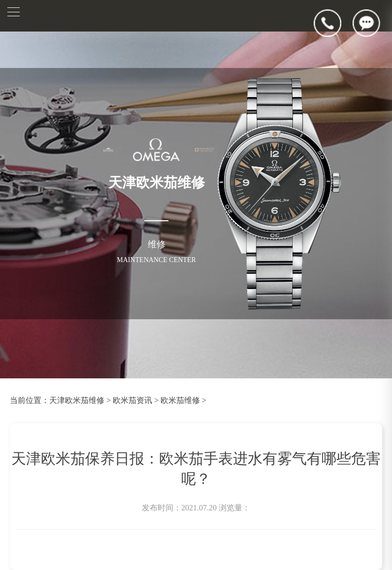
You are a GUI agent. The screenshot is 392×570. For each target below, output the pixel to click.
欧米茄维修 (180, 400)
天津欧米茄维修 (77, 400)
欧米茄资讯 (132, 400)
